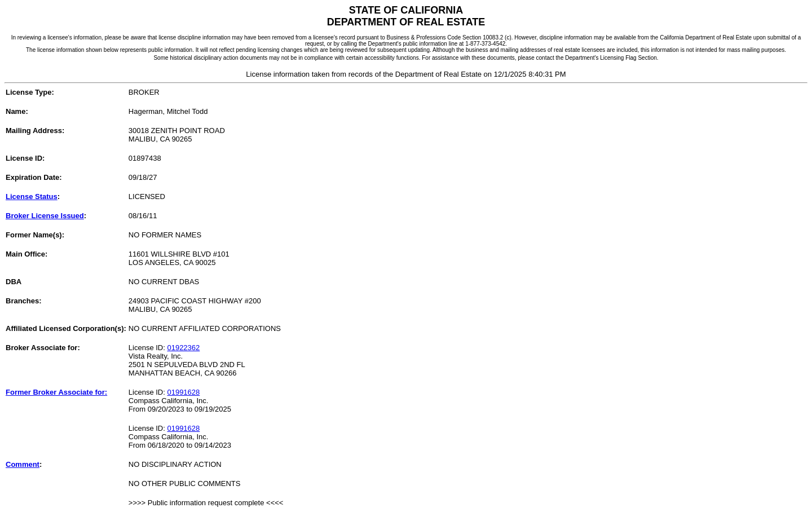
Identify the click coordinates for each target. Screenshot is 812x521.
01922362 (183, 348)
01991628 (183, 392)
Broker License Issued (45, 216)
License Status (32, 197)
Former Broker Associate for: (56, 392)
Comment (23, 464)
